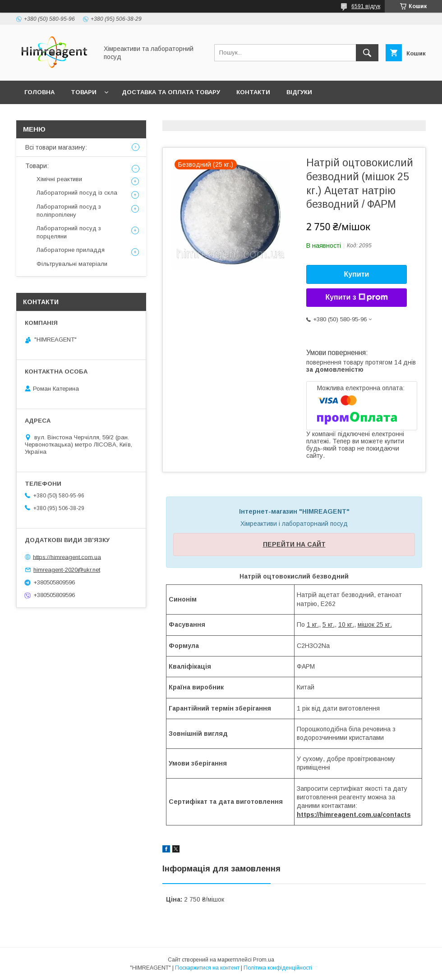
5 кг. (329, 624)
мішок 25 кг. (375, 624)
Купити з (356, 297)
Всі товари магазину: (56, 147)
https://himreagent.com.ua (67, 557)
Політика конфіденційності (278, 968)
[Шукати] (367, 53)
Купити (357, 274)
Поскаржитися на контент (207, 968)
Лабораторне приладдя (71, 250)
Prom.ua (264, 960)
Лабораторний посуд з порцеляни (69, 232)
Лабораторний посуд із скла (77, 193)
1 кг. (313, 624)
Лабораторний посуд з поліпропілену (69, 211)
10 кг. (346, 624)
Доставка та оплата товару (171, 92)
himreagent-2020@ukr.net (67, 570)
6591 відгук (366, 6)
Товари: (37, 166)
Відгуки (299, 92)
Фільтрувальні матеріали (72, 264)
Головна (39, 92)
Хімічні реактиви (59, 179)
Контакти (253, 92)
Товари (84, 92)
